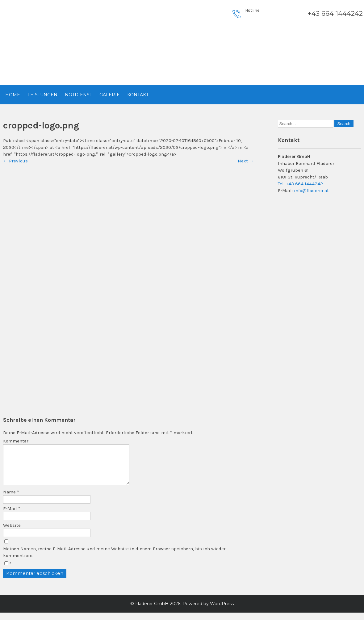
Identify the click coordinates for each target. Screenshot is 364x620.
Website (12, 533)
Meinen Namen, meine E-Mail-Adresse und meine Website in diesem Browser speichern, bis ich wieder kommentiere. (114, 559)
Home (13, 95)
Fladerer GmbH (152, 611)
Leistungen (42, 95)
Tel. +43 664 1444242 (300, 184)
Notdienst (78, 95)
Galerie (110, 95)
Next (246, 161)
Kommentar (16, 441)
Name (11, 499)
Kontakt (138, 95)
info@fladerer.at (311, 191)
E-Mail (12, 516)
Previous (15, 161)
